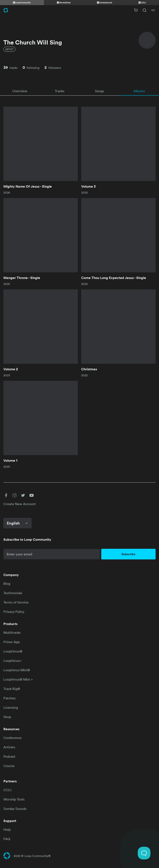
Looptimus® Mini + (18, 679)
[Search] (145, 10)
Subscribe (128, 554)
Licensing (11, 707)
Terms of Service (16, 602)
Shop (7, 717)
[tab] (20, 91)
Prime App (12, 642)
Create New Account (20, 504)
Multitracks (12, 632)
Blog (7, 583)
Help (7, 829)
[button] (6, 495)
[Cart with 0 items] (136, 10)
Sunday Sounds (15, 809)
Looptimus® (13, 651)
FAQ (7, 839)
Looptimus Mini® (17, 670)
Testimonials (13, 593)
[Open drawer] (153, 10)
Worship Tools (14, 799)
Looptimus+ (12, 661)
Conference (12, 738)
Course (9, 766)
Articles (9, 747)
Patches (9, 698)
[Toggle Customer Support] (144, 853)
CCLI (7, 790)
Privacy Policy (14, 612)
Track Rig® (12, 689)
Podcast (9, 756)
